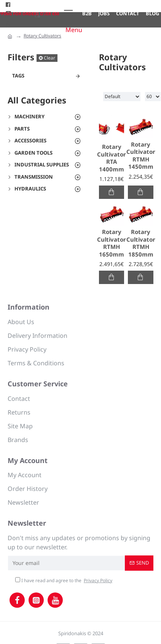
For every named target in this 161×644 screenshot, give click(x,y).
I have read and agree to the (64, 581)
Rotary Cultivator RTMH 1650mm (112, 243)
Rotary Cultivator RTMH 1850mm (141, 243)
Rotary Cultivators (42, 36)
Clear (49, 58)
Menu (74, 30)
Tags (18, 76)
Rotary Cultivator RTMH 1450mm (141, 156)
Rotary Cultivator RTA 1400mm (112, 158)
